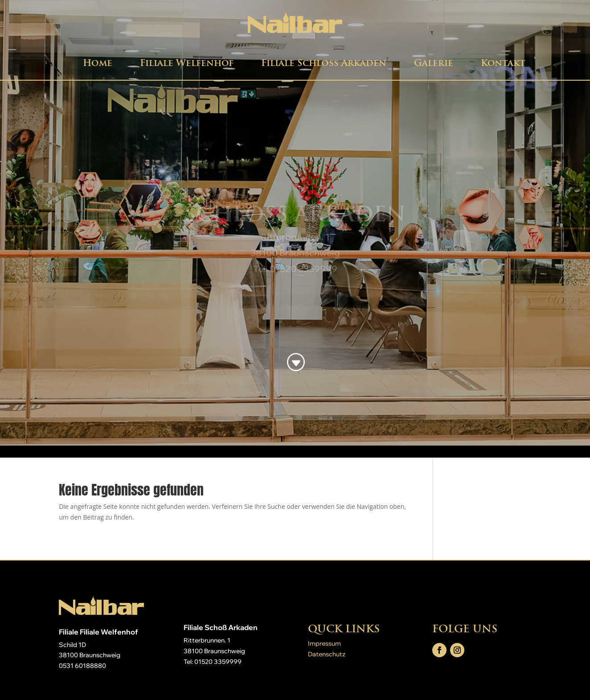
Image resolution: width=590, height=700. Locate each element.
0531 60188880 (82, 666)
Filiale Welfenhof (187, 63)
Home (98, 63)
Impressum (324, 643)
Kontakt (503, 63)
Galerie (434, 63)
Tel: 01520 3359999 (213, 662)
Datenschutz (327, 654)
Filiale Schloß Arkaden (324, 63)
